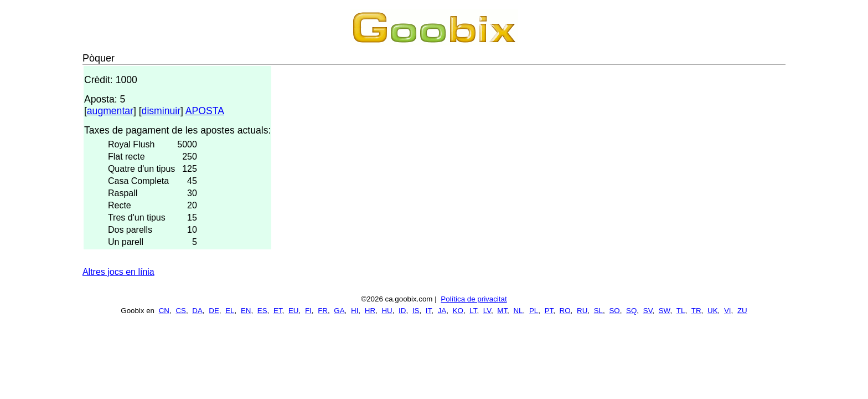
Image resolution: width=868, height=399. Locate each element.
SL (598, 311)
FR (323, 311)
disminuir (161, 111)
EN (246, 311)
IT (428, 311)
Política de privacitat (474, 299)
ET (278, 311)
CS (181, 311)
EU (294, 311)
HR (370, 311)
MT (502, 311)
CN (164, 311)
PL (534, 311)
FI (308, 311)
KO (458, 311)
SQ (631, 311)
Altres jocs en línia (118, 272)
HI (355, 311)
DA (197, 311)
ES (262, 311)
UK (713, 311)
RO (565, 311)
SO (614, 311)
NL (518, 311)
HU (387, 311)
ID (402, 311)
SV (648, 311)
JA (442, 311)
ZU (742, 311)
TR (696, 311)
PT (549, 311)
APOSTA (205, 111)
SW (665, 311)
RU (582, 311)
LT (473, 311)
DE (214, 311)
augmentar (110, 111)
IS (416, 311)
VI (728, 311)
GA (339, 311)
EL (230, 311)
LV (487, 311)
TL (681, 311)
